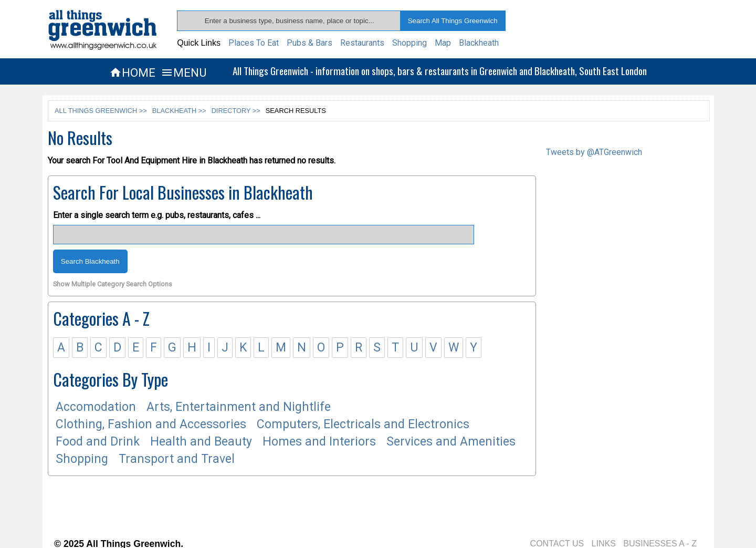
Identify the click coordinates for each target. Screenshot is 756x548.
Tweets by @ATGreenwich (594, 152)
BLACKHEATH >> (179, 111)
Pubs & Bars (309, 43)
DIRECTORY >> (236, 111)
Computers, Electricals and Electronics (363, 424)
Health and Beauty (201, 442)
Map (443, 43)
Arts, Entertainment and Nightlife (239, 407)
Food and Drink (98, 442)
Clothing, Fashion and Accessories (151, 424)
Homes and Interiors (319, 442)
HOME (132, 73)
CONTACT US (557, 544)
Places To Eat (254, 43)
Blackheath (479, 43)
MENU (183, 73)
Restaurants (362, 43)
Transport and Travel (177, 459)
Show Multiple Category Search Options (113, 285)
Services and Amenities (451, 442)
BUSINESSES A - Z (660, 544)
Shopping (409, 43)
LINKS (604, 544)
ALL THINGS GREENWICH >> (101, 111)
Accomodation (96, 407)
